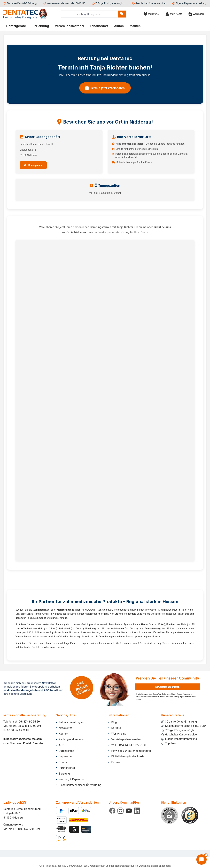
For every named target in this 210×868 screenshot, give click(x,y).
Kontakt (63, 734)
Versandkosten (97, 866)
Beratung (64, 774)
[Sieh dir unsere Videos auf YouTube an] (129, 811)
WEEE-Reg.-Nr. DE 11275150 (129, 745)
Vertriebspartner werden (126, 739)
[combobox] (90, 14)
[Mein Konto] (174, 14)
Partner (116, 762)
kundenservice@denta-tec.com (23, 739)
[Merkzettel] (151, 14)
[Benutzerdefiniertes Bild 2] (62, 829)
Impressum (66, 756)
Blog (114, 722)
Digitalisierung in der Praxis (128, 756)
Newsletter (65, 728)
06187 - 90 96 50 (29, 722)
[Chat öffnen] (201, 860)
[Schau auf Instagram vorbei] (120, 811)
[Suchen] (122, 14)
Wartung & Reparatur (71, 779)
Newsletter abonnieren (167, 687)
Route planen (33, 165)
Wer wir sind (119, 734)
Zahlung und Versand (72, 739)
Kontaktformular (33, 743)
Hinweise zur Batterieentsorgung (131, 751)
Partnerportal (67, 768)
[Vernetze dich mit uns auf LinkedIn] (137, 811)
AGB (61, 745)
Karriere (116, 728)
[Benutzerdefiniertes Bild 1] (190, 815)
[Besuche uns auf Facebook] (112, 811)
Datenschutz (66, 751)
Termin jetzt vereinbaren (105, 88)
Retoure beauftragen (71, 722)
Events (63, 762)
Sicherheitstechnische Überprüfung (80, 785)
